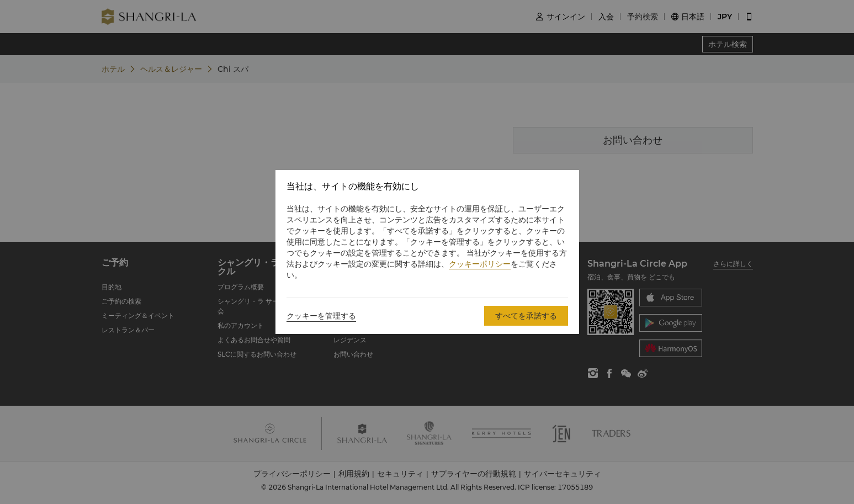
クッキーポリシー (480, 264)
